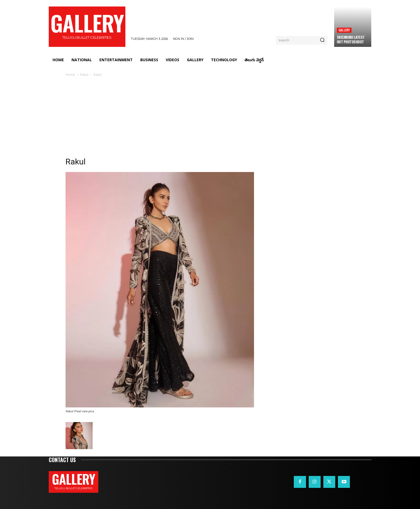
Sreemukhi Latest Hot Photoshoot (351, 39)
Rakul (84, 75)
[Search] (322, 40)
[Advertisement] (210, 118)
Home (70, 75)
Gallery (344, 30)
